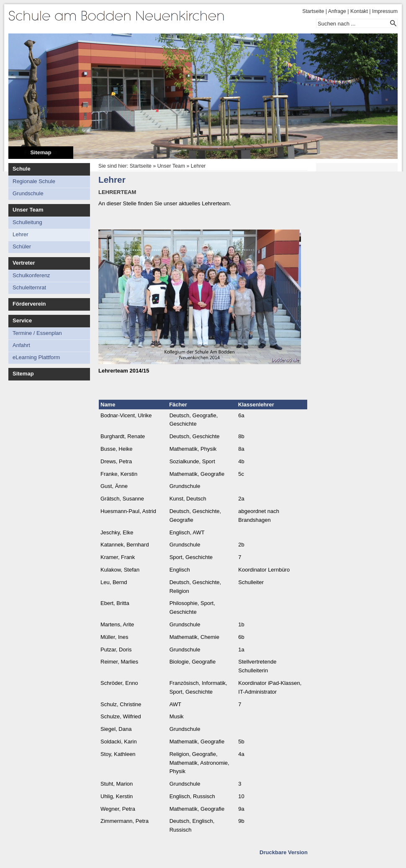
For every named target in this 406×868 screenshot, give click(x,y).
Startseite (313, 11)
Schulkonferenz (31, 275)
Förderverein (29, 304)
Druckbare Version (284, 852)
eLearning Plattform (36, 357)
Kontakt (359, 11)
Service (22, 320)
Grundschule (28, 193)
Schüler (22, 246)
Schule (22, 169)
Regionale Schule (34, 181)
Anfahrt (21, 345)
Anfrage (337, 11)
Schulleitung (27, 222)
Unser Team (28, 210)
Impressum (385, 11)
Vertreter (24, 263)
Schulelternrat (29, 287)
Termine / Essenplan (37, 333)
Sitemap (41, 152)
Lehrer (21, 234)
